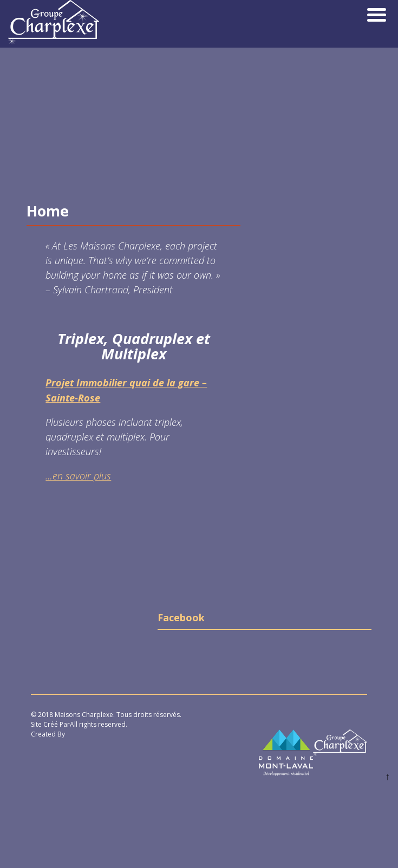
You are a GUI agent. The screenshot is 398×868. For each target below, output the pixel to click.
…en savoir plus (78, 476)
